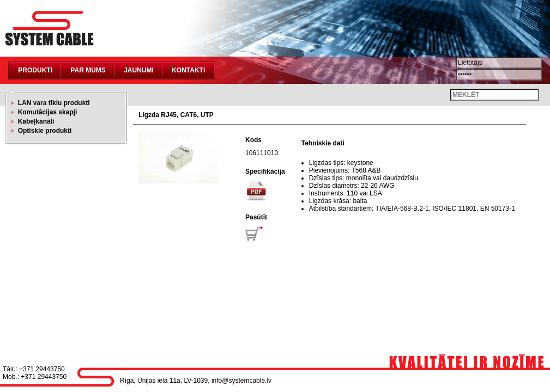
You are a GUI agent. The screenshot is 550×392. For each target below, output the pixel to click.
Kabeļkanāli (34, 121)
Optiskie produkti (43, 131)
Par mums (88, 70)
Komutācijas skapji (46, 112)
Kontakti (188, 70)
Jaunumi (139, 70)
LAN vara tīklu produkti (52, 103)
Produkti (35, 70)
